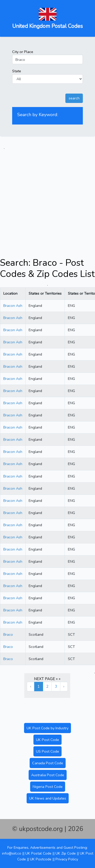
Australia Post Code (48, 775)
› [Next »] (64, 686)
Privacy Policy (67, 859)
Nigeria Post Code (48, 787)
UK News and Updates (48, 798)
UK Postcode (41, 859)
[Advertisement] (48, 198)
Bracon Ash (13, 306)
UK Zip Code (66, 853)
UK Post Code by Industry (48, 728)
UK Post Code (48, 740)
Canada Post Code (48, 763)
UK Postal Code (38, 853)
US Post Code (48, 751)
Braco (8, 634)
